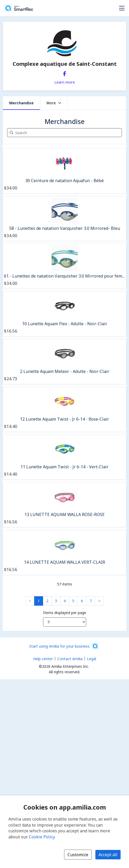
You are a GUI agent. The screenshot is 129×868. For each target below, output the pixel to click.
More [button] (54, 103)
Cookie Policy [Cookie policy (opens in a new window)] (42, 837)
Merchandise (21, 103)
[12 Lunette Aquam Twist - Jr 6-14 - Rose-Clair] (64, 409)
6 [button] (82, 601)
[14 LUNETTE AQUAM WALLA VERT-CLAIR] (64, 552)
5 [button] (73, 601)
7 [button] (91, 601)
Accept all (108, 855)
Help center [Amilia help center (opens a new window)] (43, 659)
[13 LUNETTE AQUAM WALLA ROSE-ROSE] (64, 505)
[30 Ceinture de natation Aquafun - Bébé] (64, 171)
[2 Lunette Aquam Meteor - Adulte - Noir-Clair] (64, 362)
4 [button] (65, 601)
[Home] (19, 8)
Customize (78, 855)
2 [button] (47, 601)
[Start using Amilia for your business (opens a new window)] (64, 646)
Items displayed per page (65, 613)
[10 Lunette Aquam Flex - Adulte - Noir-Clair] (64, 314)
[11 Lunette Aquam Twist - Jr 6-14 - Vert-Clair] (64, 457)
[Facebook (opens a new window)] (65, 73)
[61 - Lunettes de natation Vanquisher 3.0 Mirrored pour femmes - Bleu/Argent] (64, 266)
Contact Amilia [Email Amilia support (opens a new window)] (70, 659)
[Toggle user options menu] (122, 8)
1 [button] (39, 601)
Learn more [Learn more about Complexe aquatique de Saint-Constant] (65, 82)
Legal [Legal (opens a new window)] (92, 659)
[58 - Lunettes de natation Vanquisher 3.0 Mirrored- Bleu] (64, 219)
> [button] (99, 601)
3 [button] (56, 601)
